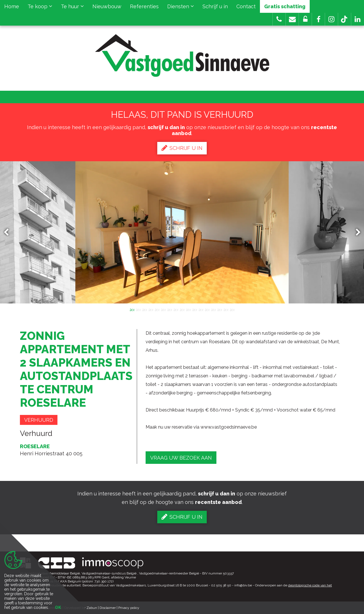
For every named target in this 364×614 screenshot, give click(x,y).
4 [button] (151, 309)
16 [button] (226, 309)
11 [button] (195, 309)
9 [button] (182, 309)
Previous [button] (9, 232)
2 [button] (138, 309)
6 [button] (163, 309)
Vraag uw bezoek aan (181, 458)
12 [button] (201, 309)
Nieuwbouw (107, 6)
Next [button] (355, 232)
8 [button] (176, 309)
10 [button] (188, 309)
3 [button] (144, 309)
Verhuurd (39, 420)
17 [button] (232, 309)
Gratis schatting (285, 6)
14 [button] (213, 309)
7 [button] (169, 309)
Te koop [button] (40, 6)
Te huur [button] (72, 6)
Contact (246, 6)
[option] (182, 232)
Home (12, 6)
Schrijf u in (215, 6)
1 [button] (132, 309)
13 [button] (207, 309)
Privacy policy (129, 608)
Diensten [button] (181, 6)
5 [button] (157, 309)
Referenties (144, 6)
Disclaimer (108, 608)
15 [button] (220, 309)
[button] (318, 19)
